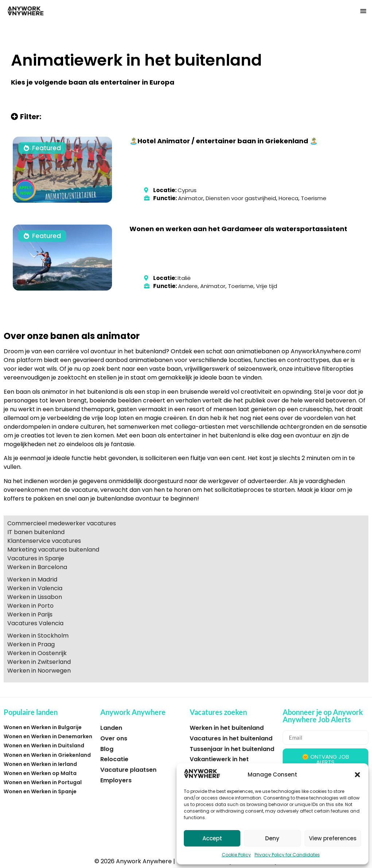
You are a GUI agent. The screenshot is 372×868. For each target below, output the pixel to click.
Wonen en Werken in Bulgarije (43, 727)
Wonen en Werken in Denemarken (48, 736)
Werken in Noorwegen (39, 671)
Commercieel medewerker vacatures (62, 523)
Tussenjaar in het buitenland (232, 749)
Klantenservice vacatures (44, 541)
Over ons (114, 738)
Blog (107, 749)
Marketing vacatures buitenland (53, 550)
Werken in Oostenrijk (37, 653)
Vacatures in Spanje (36, 558)
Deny (272, 838)
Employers (116, 780)
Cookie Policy (236, 855)
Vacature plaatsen (128, 770)
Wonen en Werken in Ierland (40, 764)
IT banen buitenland (36, 532)
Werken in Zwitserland (39, 662)
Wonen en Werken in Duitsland (44, 746)
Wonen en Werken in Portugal (43, 782)
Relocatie (114, 759)
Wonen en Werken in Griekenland (47, 755)
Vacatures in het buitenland (231, 738)
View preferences (333, 838)
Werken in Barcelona (37, 567)
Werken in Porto (30, 606)
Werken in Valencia (35, 588)
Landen (111, 728)
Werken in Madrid (32, 579)
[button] (357, 775)
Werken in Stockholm (38, 636)
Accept (212, 838)
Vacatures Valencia (35, 623)
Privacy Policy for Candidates (287, 855)
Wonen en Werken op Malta (40, 773)
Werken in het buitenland (227, 728)
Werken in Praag (31, 644)
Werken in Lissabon (35, 597)
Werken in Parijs (30, 614)
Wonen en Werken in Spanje (40, 791)
